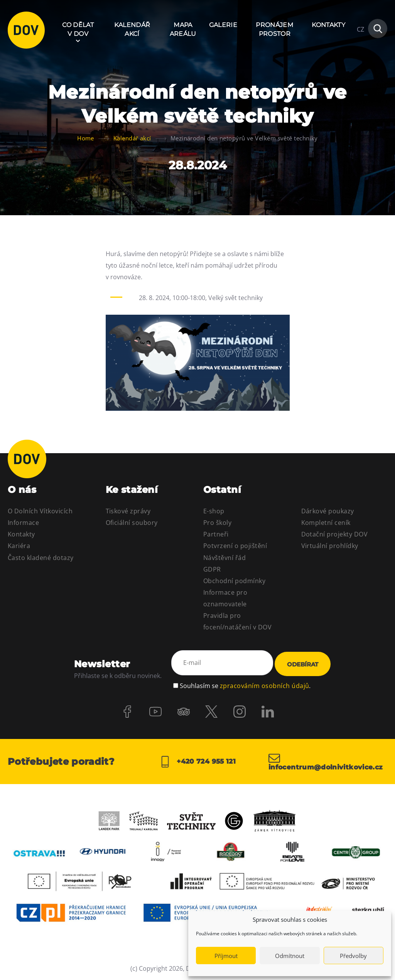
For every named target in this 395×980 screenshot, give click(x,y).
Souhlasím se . (245, 683)
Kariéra (19, 546)
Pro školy (217, 523)
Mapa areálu (183, 29)
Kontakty (328, 25)
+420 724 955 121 (197, 761)
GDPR (212, 569)
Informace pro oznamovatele (225, 598)
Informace (23, 523)
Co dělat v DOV (78, 29)
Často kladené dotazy (41, 558)
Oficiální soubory (132, 523)
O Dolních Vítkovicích (40, 511)
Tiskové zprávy (128, 511)
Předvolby (353, 956)
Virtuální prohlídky (330, 546)
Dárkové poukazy (328, 511)
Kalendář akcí (132, 29)
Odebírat (303, 664)
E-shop (214, 511)
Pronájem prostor (274, 29)
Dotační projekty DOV (335, 534)
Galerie (223, 25)
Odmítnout (290, 956)
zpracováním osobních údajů (264, 683)
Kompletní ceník (326, 523)
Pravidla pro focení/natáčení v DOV (237, 621)
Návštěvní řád (225, 558)
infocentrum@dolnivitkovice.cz (328, 761)
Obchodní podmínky (234, 581)
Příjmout (226, 956)
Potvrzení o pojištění (235, 546)
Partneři (216, 534)
